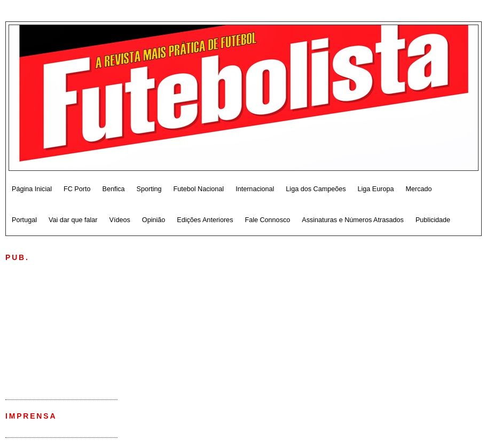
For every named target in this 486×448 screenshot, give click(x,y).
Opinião (154, 220)
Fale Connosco (267, 220)
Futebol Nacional (199, 189)
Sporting (149, 189)
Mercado (419, 189)
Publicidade (433, 220)
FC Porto (77, 189)
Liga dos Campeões (316, 189)
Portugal (24, 220)
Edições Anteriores (205, 220)
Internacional (255, 189)
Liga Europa (376, 189)
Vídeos (120, 220)
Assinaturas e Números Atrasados (353, 220)
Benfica (113, 189)
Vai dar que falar (73, 220)
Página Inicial (32, 189)
